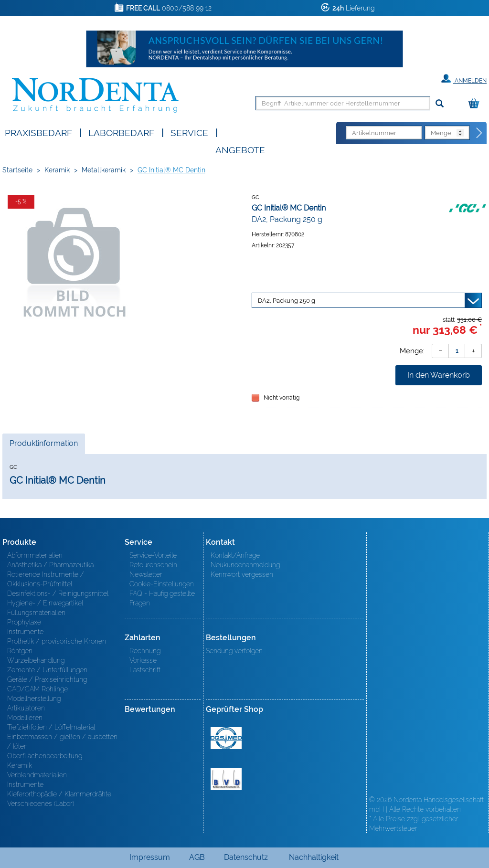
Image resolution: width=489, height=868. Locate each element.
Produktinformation (43, 446)
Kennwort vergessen (242, 574)
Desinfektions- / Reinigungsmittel (58, 593)
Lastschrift (145, 670)
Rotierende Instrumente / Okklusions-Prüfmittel (46, 579)
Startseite (17, 170)
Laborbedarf (121, 132)
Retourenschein (153, 565)
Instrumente (25, 632)
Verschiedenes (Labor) (41, 804)
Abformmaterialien (35, 555)
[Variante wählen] (367, 300)
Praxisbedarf (38, 132)
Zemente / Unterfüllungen (47, 670)
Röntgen (20, 651)
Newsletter (146, 574)
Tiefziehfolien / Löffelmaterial (51, 727)
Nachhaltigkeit (314, 857)
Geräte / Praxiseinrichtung (47, 679)
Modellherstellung (34, 699)
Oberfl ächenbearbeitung (45, 756)
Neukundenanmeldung (245, 565)
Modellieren (25, 718)
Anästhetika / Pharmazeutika (50, 565)
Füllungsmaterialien (36, 613)
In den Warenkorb (439, 375)
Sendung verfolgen (234, 651)
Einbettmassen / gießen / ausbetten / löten (62, 741)
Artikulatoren (26, 708)
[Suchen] (440, 104)
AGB (197, 857)
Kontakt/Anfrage (235, 555)
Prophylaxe (24, 622)
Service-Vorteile (153, 555)
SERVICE (189, 132)
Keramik (57, 170)
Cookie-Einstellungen (162, 584)
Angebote (240, 149)
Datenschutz (246, 857)
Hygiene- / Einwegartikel (45, 603)
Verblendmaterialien (37, 775)
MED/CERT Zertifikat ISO (226, 738)
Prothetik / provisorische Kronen (57, 641)
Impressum (150, 857)
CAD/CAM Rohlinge (37, 689)
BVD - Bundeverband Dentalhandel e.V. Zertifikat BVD (226, 779)
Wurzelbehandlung (36, 660)
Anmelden (464, 79)
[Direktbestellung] (479, 133)
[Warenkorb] (476, 104)
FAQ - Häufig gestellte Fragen (162, 598)
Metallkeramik (104, 170)
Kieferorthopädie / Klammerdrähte (59, 794)
